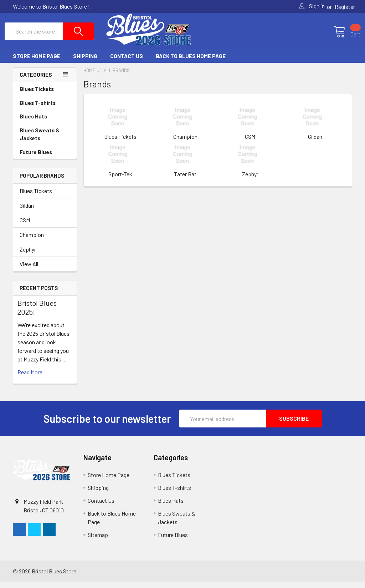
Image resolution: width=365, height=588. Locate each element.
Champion (32, 241)
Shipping (85, 62)
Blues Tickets (37, 95)
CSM (25, 226)
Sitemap (98, 541)
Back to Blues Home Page (191, 62)
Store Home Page (37, 62)
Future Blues (36, 158)
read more (30, 378)
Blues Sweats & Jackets (40, 140)
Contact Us (127, 62)
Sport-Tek (120, 180)
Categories (36, 81)
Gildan (27, 211)
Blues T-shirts (38, 109)
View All (29, 270)
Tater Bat (185, 180)
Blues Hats (33, 122)
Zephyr (28, 255)
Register (345, 7)
